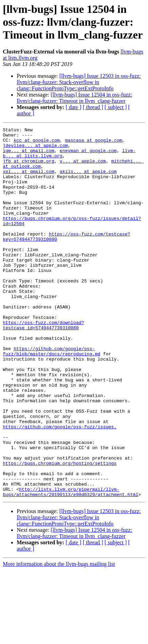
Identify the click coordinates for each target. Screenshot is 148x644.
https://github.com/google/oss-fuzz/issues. (60, 487)
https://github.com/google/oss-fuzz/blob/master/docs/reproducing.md (52, 396)
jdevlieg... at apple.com (35, 149)
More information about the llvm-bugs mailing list (59, 638)
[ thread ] (93, 107)
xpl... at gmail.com (28, 181)
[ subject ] (116, 107)
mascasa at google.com (93, 143)
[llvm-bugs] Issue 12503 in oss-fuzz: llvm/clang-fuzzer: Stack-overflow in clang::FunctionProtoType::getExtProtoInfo (79, 82)
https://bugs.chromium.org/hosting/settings (60, 531)
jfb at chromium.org (28, 168)
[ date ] (73, 107)
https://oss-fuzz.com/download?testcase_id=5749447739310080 (43, 365)
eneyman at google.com (88, 156)
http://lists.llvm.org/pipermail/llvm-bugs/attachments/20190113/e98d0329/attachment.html (71, 565)
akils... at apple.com (88, 181)
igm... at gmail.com (28, 156)
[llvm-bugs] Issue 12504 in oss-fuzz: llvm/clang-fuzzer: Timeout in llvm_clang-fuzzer (74, 98)
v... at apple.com (83, 168)
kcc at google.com (37, 143)
